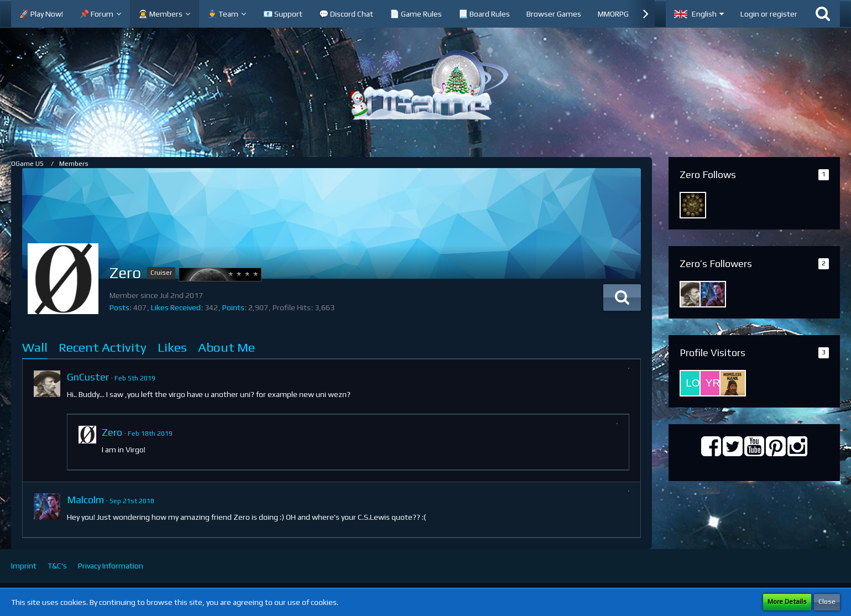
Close (827, 602)
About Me (226, 347)
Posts (119, 307)
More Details (787, 602)
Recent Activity (103, 347)
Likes (172, 347)
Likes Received (176, 307)
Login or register (769, 14)
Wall (35, 347)
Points (233, 307)
